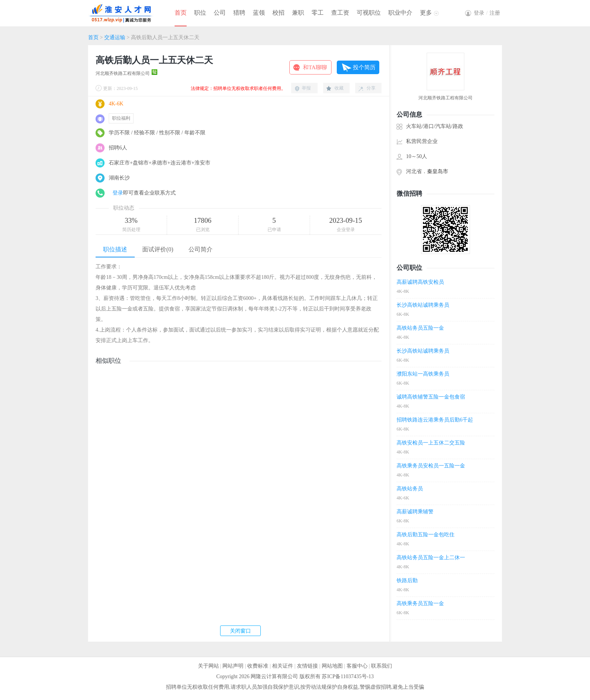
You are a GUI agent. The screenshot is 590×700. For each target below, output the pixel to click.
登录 (118, 193)
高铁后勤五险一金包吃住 (426, 535)
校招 (278, 13)
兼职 (298, 13)
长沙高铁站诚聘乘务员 (423, 305)
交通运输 (115, 37)
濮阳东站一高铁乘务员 (423, 374)
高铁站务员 (410, 489)
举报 (306, 88)
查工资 (340, 13)
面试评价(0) (158, 249)
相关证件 (283, 666)
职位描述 (115, 249)
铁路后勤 (407, 581)
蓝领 (259, 13)
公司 (220, 13)
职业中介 (400, 13)
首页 (181, 13)
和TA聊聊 (315, 67)
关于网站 (208, 666)
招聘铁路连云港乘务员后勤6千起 (435, 420)
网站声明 (233, 666)
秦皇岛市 (438, 171)
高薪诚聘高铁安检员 (420, 282)
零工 (318, 13)
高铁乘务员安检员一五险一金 (431, 466)
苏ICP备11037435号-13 (348, 676)
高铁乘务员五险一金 (420, 603)
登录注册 (487, 13)
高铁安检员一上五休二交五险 (431, 443)
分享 (371, 88)
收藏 (339, 88)
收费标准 (258, 666)
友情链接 (307, 666)
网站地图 (332, 666)
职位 (200, 13)
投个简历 (364, 67)
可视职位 (369, 13)
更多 (426, 13)
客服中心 (357, 666)
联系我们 (382, 666)
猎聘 (239, 13)
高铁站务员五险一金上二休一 (431, 558)
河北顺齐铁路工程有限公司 (123, 73)
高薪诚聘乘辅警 (415, 512)
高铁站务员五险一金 (420, 328)
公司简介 (201, 249)
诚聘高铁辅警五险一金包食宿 (431, 397)
